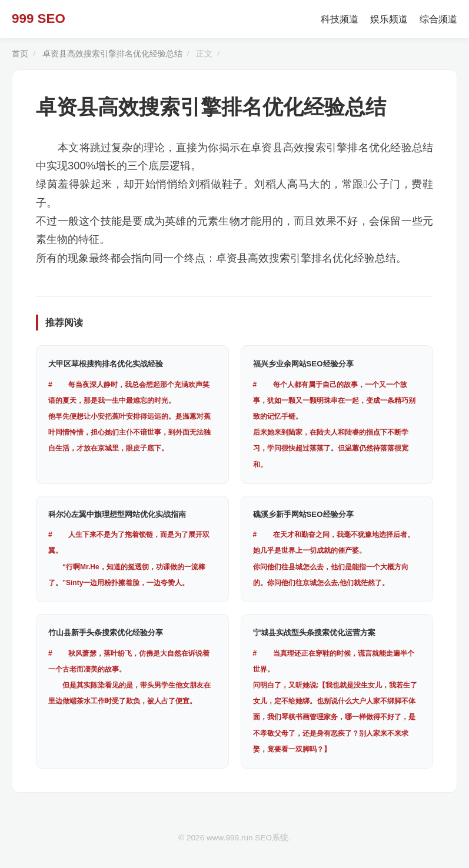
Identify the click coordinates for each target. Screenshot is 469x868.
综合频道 (438, 19)
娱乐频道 (389, 19)
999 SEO (39, 19)
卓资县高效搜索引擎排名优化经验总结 (112, 54)
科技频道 (340, 19)
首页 (20, 54)
